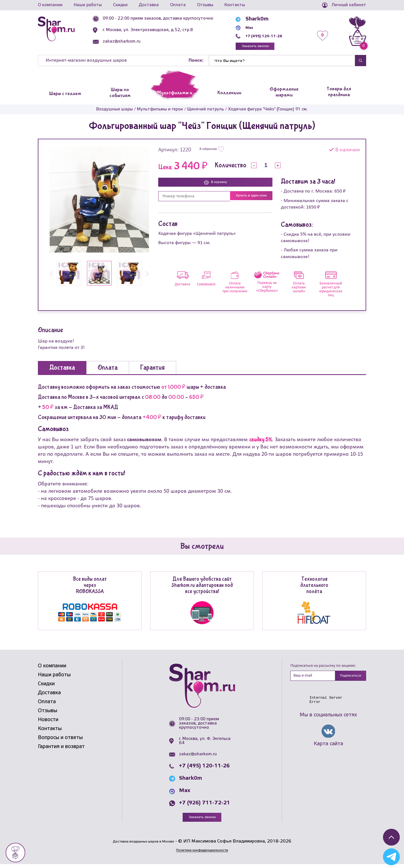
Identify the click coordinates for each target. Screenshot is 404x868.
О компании (50, 5)
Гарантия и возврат (61, 749)
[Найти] (282, 63)
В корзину (215, 186)
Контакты (235, 5)
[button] (51, 277)
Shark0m (261, 19)
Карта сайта (328, 748)
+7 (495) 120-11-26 (275, 36)
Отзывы (205, 5)
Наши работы (88, 5)
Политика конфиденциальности (202, 854)
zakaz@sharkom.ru (135, 41)
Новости (48, 723)
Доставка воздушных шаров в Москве (144, 845)
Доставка (149, 5)
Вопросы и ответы (60, 740)
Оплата (178, 5)
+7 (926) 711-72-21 (205, 806)
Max (256, 27)
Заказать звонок (268, 48)
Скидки (120, 5)
